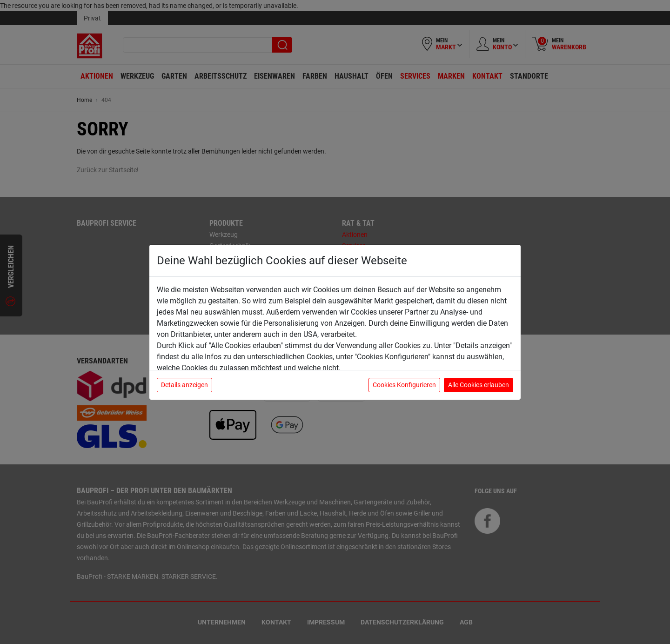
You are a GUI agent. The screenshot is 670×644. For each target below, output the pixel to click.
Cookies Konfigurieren (404, 385)
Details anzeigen (184, 385)
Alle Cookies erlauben (479, 385)
